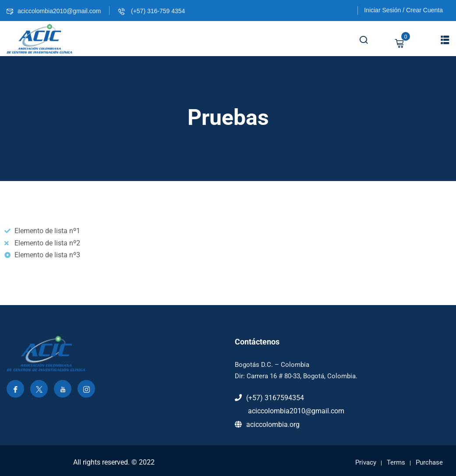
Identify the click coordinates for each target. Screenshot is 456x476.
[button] (445, 40)
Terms (396, 462)
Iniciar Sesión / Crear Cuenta (403, 10)
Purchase (429, 462)
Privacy (366, 462)
